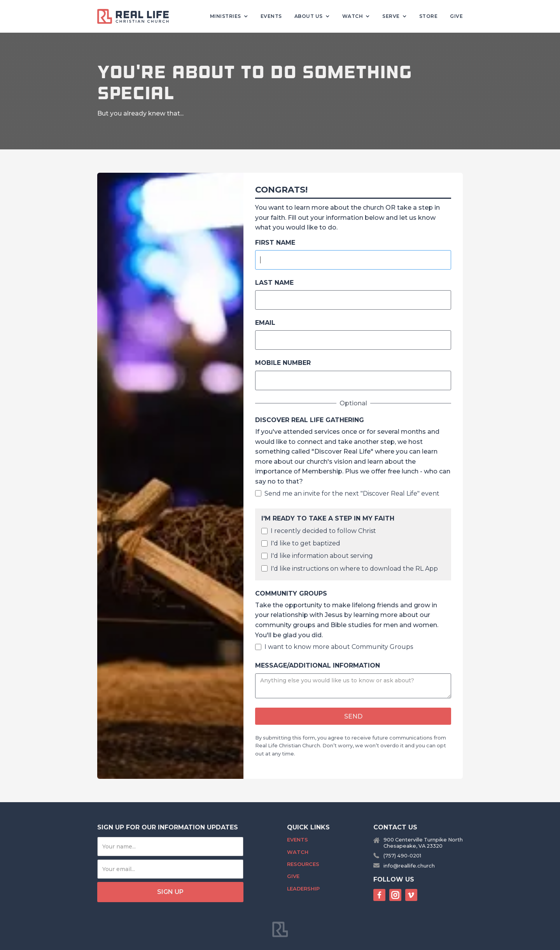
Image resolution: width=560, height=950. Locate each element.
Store (429, 16)
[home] (136, 16)
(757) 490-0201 (402, 856)
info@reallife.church (409, 866)
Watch (298, 852)
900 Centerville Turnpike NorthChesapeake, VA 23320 (423, 843)
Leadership (303, 889)
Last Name (274, 283)
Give (456, 16)
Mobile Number (283, 363)
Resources (303, 864)
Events (271, 16)
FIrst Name (275, 243)
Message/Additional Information (318, 665)
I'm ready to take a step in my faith (328, 518)
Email (265, 323)
